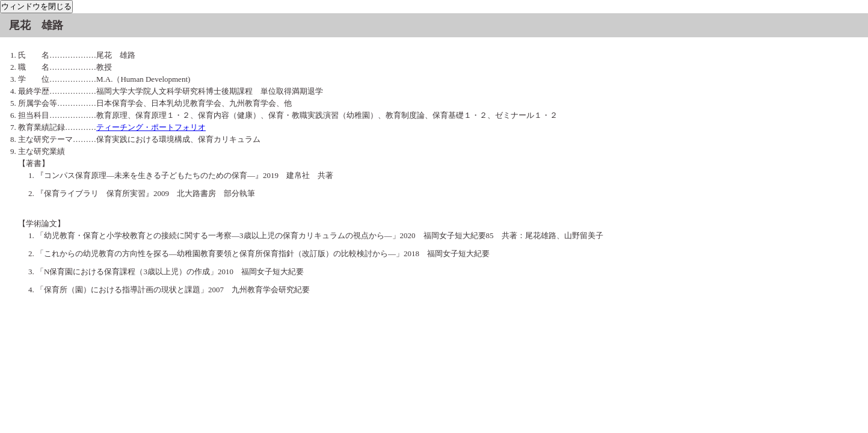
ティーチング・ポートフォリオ (151, 127)
